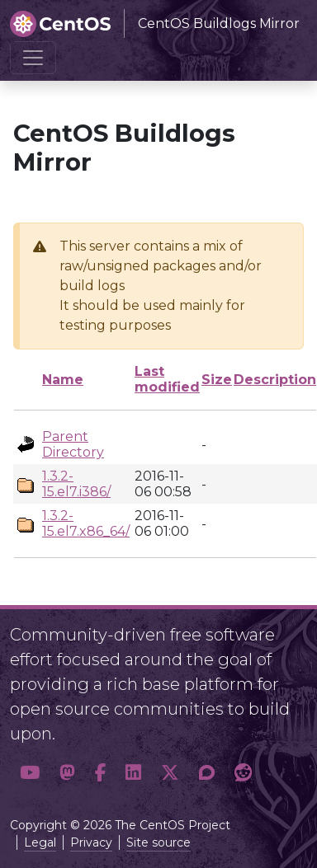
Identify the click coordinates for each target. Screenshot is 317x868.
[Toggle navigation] (33, 58)
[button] (30, 773)
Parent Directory (73, 444)
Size (217, 380)
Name (63, 380)
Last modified (167, 379)
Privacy (91, 842)
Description (275, 380)
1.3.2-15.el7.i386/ (76, 484)
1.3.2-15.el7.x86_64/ (86, 523)
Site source (158, 842)
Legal (40, 842)
